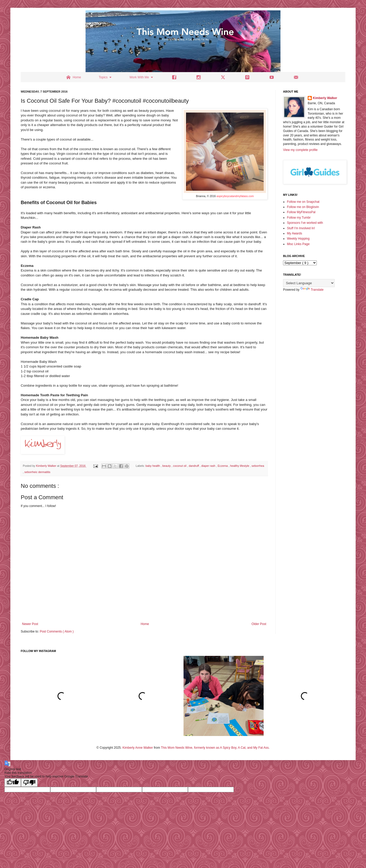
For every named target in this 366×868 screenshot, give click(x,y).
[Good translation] (13, 783)
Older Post (259, 624)
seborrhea (258, 466)
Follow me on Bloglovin (303, 207)
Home (145, 624)
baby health (153, 466)
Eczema (223, 466)
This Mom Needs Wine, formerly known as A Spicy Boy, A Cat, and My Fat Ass (215, 748)
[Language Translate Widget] (309, 283)
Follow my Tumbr (299, 218)
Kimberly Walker (325, 98)
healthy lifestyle (240, 466)
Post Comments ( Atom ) (57, 631)
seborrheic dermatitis (37, 472)
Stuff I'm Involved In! (301, 228)
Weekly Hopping (298, 239)
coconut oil (180, 466)
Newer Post (30, 624)
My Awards (294, 233)
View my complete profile (300, 150)
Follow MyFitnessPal (301, 212)
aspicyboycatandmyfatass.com (235, 196)
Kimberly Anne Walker (138, 748)
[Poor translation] (29, 783)
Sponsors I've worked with (305, 223)
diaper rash (209, 466)
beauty (167, 466)
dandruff (194, 466)
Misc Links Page (298, 244)
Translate (312, 290)
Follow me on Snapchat (303, 202)
